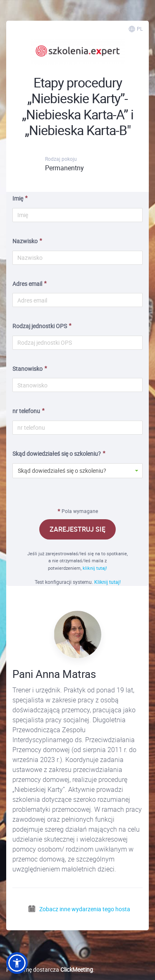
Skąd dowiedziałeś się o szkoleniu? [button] (62, 471)
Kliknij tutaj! (107, 582)
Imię (18, 198)
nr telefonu (26, 411)
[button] (17, 963)
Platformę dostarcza (50, 969)
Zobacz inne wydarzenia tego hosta (79, 909)
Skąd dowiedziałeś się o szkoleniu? (57, 454)
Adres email (27, 284)
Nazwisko (25, 241)
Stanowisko (27, 369)
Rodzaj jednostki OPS (40, 326)
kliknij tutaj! (95, 568)
